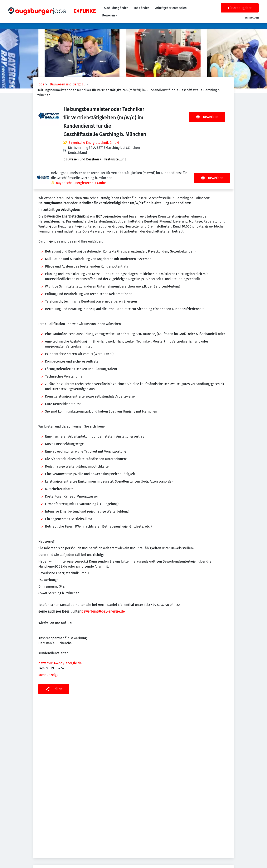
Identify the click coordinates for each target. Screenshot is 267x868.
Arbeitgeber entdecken (171, 8)
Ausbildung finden (116, 8)
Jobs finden (142, 8)
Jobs (41, 84)
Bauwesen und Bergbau (68, 84)
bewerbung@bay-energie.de (103, 590)
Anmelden (252, 18)
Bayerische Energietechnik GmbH (94, 143)
